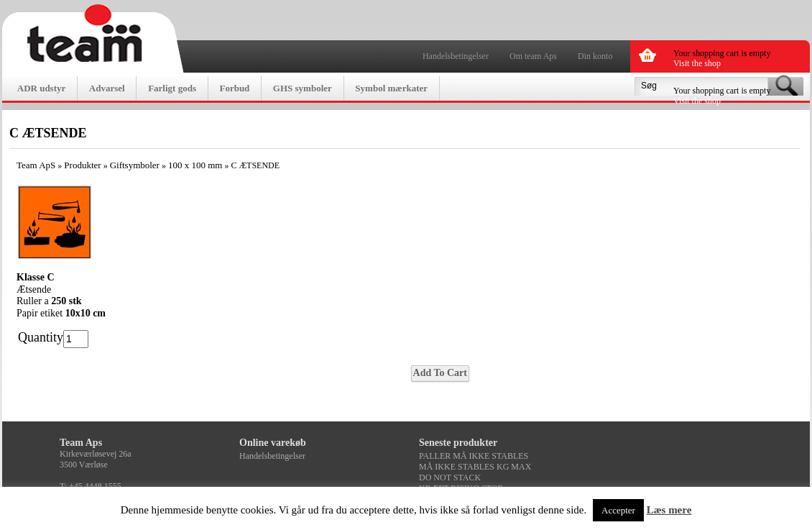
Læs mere (669, 510)
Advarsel (107, 88)
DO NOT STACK (450, 478)
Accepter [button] (618, 510)
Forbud (234, 88)
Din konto (595, 56)
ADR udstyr (42, 88)
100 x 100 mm (195, 165)
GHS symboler (303, 88)
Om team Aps (533, 56)
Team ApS (36, 165)
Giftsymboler (135, 165)
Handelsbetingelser (456, 56)
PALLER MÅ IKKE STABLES (474, 456)
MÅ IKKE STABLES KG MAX (475, 467)
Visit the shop (697, 63)
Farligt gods (172, 88)
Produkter (82, 165)
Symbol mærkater (391, 88)
